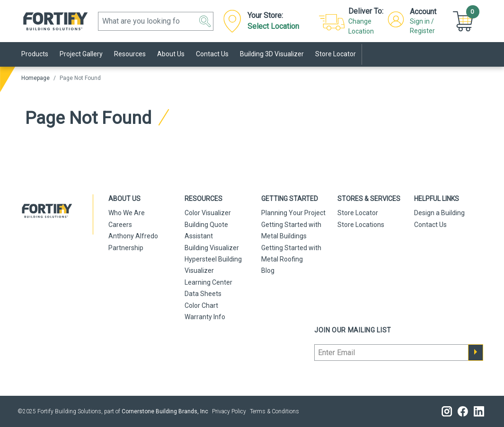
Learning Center (208, 282)
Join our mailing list (353, 330)
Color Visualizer (208, 213)
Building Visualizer (212, 248)
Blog (268, 270)
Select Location (273, 26)
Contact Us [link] (212, 54)
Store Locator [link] (336, 54)
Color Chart (201, 305)
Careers (120, 225)
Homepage (35, 78)
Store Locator (358, 213)
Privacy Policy (229, 411)
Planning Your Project (293, 213)
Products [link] (35, 54)
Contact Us (430, 225)
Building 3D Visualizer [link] (272, 54)
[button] (205, 21)
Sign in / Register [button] (422, 26)
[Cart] (464, 21)
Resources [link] (130, 54)
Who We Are (127, 213)
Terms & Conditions (274, 411)
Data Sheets (203, 294)
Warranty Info (205, 317)
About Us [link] (171, 54)
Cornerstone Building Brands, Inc (165, 411)
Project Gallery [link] (81, 54)
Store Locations (361, 225)
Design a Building (439, 213)
